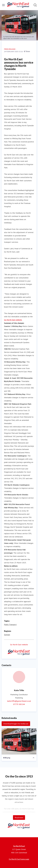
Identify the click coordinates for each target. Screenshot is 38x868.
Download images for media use (16, 724)
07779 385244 (19, 704)
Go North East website (19, 645)
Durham (7, 635)
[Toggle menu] (3, 5)
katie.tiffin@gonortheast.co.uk (19, 701)
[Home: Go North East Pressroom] (18, 5)
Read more (19, 818)
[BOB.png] (19, 741)
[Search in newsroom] (35, 5)
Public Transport (10, 625)
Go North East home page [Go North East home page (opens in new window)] (19, 859)
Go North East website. (13, 320)
